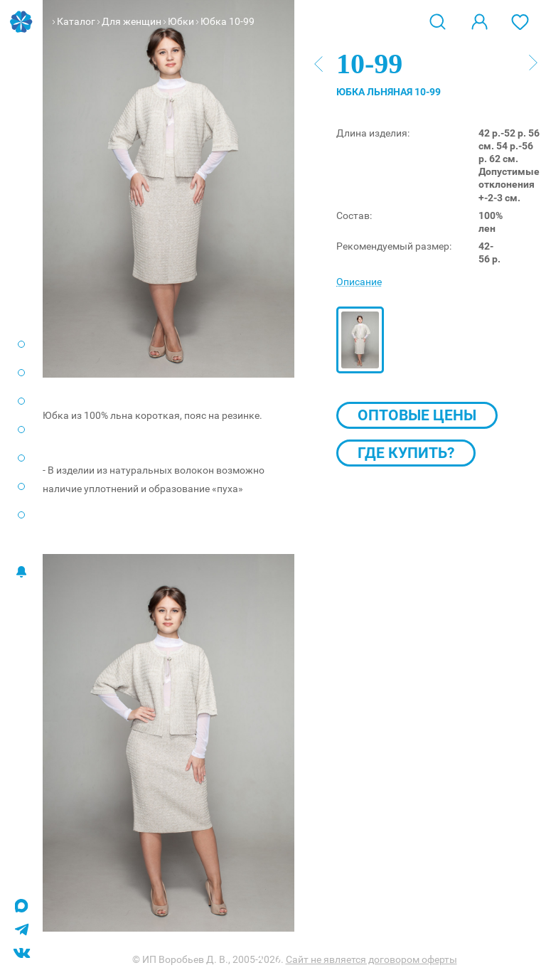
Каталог (76, 21)
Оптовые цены (417, 415)
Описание (359, 282)
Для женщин (132, 21)
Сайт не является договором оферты (371, 959)
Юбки (181, 21)
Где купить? (406, 453)
